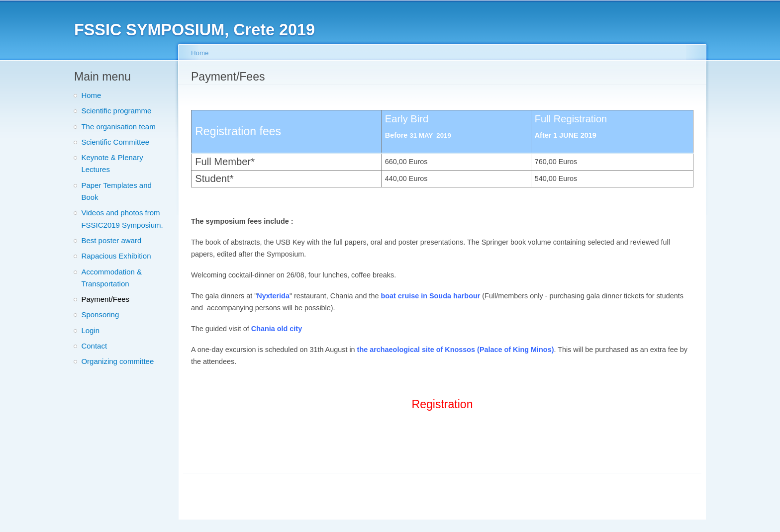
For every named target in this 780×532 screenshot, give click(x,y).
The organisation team (118, 127)
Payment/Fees (105, 299)
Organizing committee (117, 361)
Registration (442, 404)
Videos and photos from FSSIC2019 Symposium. (122, 219)
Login (90, 330)
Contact (94, 346)
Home (91, 95)
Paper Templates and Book (116, 191)
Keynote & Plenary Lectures (112, 163)
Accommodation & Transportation (111, 278)
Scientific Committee (115, 142)
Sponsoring (100, 314)
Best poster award (111, 240)
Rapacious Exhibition (116, 256)
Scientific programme (116, 111)
